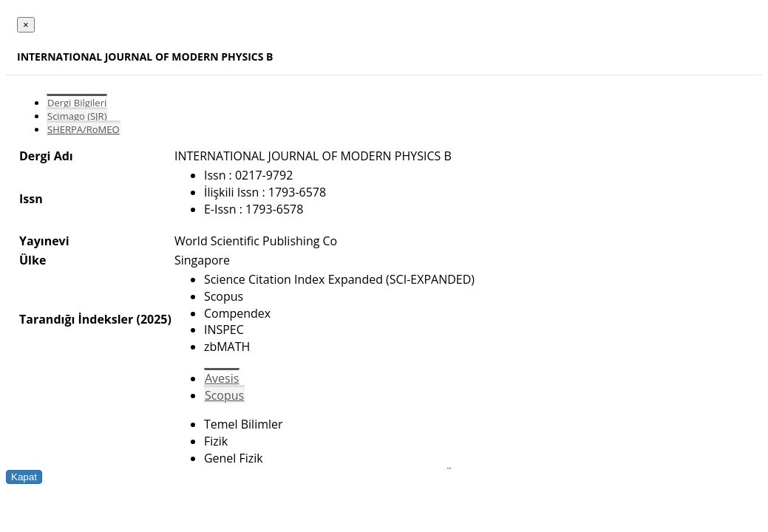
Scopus (224, 395)
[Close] (26, 25)
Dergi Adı (46, 156)
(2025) (153, 319)
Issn (31, 199)
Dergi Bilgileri (77, 103)
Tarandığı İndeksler (76, 319)
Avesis (222, 378)
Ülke (33, 260)
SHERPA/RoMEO (84, 129)
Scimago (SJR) (77, 116)
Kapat (24, 477)
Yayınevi (44, 241)
